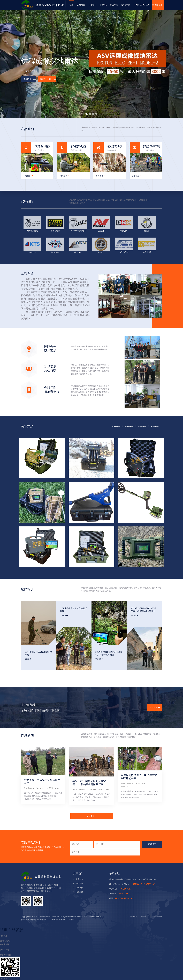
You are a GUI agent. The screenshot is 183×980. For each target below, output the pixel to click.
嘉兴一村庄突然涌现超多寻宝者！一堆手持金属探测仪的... (89, 783)
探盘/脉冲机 (155, 427)
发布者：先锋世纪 (79, 789)
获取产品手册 (48, 79)
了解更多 (28, 176)
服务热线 (159, 5)
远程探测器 (142, 427)
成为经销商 (125, 5)
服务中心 (103, 5)
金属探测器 (81, 5)
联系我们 (152, 708)
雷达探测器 (129, 427)
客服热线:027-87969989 (144, 884)
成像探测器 (116, 427)
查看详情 (30, 79)
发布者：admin (30, 788)
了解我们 (93, 5)
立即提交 (152, 844)
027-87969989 (143, 5)
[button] (87, 114)
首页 (71, 5)
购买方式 (114, 5)
